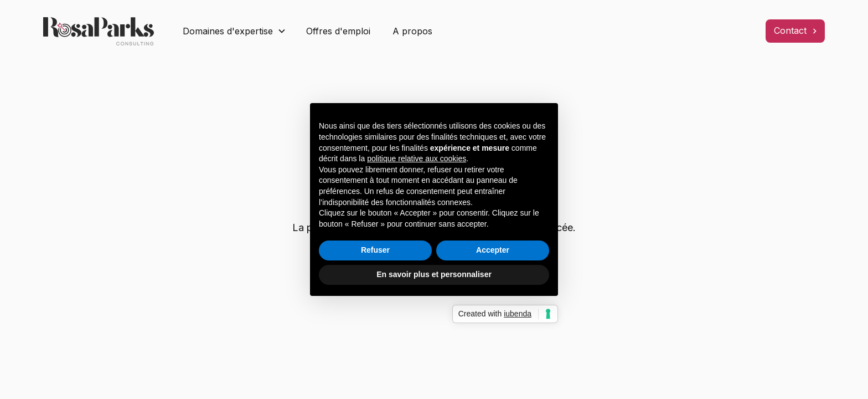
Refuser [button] (375, 250)
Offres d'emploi (338, 31)
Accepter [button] (493, 250)
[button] (234, 31)
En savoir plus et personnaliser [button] (434, 274)
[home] (104, 31)
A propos (412, 31)
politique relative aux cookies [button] (417, 158)
